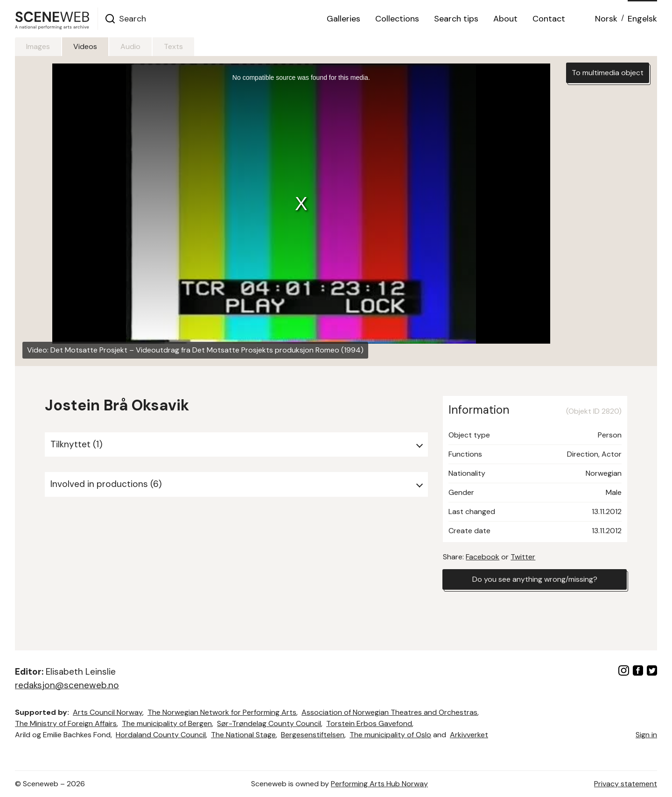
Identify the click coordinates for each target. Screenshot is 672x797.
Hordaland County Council (161, 735)
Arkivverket (469, 735)
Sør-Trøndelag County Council (269, 723)
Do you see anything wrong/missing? (535, 579)
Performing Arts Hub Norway (379, 784)
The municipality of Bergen (167, 723)
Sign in (646, 735)
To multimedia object (608, 73)
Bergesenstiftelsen (313, 735)
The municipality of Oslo (390, 735)
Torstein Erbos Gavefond (369, 723)
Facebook (483, 557)
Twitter (523, 557)
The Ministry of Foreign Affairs (66, 723)
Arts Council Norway (108, 712)
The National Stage (243, 735)
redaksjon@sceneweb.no (67, 685)
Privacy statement (626, 784)
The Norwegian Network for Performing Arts (222, 712)
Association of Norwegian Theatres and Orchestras (389, 712)
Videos (85, 46)
